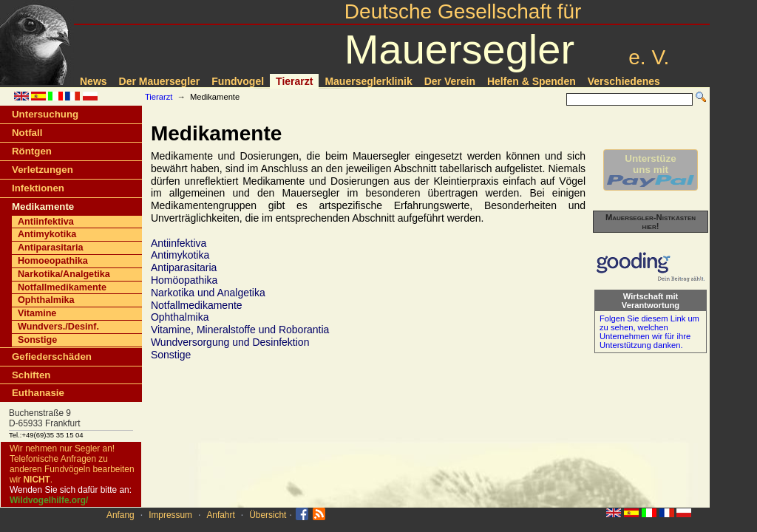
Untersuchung (45, 114)
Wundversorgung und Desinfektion (230, 342)
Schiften (31, 375)
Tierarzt (294, 81)
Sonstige (37, 340)
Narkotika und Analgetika (208, 293)
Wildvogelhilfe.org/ (49, 500)
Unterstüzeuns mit (651, 170)
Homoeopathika (53, 261)
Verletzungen (43, 170)
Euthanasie (38, 393)
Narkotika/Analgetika (64, 274)
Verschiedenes (624, 81)
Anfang (120, 515)
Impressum (170, 515)
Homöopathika (184, 280)
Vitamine (37, 313)
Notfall (27, 133)
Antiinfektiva (46, 222)
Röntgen (32, 151)
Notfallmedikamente (62, 287)
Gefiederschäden (52, 357)
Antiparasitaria (50, 248)
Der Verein (450, 81)
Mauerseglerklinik (368, 81)
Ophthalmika (46, 300)
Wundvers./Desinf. (58, 327)
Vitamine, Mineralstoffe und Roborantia (240, 330)
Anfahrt (220, 515)
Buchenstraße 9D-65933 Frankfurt (45, 418)
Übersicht (268, 515)
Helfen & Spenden (532, 81)
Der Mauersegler (160, 81)
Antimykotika (47, 234)
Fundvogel (238, 81)
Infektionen (38, 188)
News (94, 81)
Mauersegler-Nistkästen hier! (651, 222)
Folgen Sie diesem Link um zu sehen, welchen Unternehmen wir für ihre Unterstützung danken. (649, 332)
